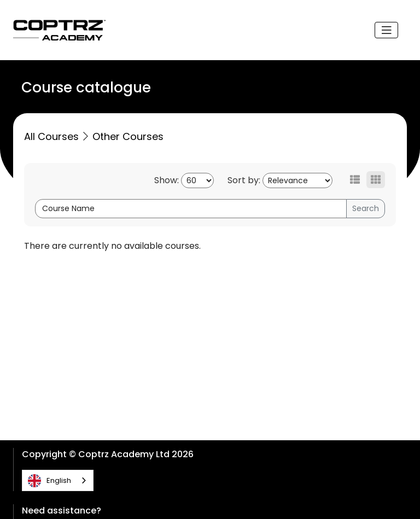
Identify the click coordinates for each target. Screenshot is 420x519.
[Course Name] (191, 209)
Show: (167, 180)
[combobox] (58, 480)
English (49, 481)
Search (366, 208)
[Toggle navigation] (387, 30)
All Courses (51, 136)
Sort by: (244, 180)
